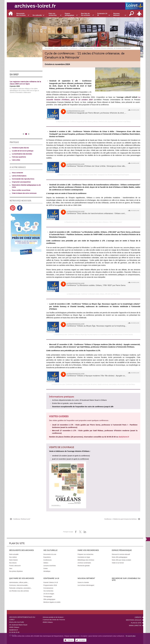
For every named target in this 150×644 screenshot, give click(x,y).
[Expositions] (47, 557)
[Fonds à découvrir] (15, 566)
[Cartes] (45, 568)
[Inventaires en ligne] (84, 557)
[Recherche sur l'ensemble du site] (132, 13)
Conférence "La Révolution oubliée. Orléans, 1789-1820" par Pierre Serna (100, 294)
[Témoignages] (48, 597)
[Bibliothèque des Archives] (86, 560)
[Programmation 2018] (50, 585)
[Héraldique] (47, 571)
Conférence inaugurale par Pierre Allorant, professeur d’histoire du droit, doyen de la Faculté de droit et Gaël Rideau (100, 122)
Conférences (74, 48)
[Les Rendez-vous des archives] (19, 591)
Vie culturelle (64, 48)
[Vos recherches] (48, 591)
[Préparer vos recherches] (85, 554)
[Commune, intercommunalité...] (19, 585)
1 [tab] (24, 134)
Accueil (57, 48)
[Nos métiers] (13, 557)
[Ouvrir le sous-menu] (23, 13)
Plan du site (136, 623)
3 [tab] (29, 134)
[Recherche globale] (84, 566)
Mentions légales (134, 620)
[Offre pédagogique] (49, 599)
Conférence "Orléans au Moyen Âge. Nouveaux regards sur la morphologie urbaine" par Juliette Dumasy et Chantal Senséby (100, 335)
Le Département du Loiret (63, 122)
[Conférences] (47, 560)
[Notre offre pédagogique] (120, 557)
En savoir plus (131, 636)
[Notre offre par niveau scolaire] (122, 560)
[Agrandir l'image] (118, 79)
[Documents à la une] (50, 554)
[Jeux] (11, 568)
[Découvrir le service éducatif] (121, 554)
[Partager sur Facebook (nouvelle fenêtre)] (76, 532)
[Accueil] (11, 13)
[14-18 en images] (49, 594)
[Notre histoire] (13, 560)
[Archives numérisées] (84, 563)
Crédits (138, 617)
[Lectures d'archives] (50, 566)
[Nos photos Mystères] (16, 571)
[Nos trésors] (13, 563)
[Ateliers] (46, 563)
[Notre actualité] (14, 554)
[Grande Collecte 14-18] (51, 582)
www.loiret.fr (135, 625)
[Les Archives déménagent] (86, 585)
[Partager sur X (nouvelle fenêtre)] (80, 532)
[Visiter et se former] (118, 563)
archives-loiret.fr (35, 6)
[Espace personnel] (139, 13)
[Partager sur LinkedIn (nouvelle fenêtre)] (85, 532)
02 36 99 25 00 (14, 632)
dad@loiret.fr (14, 630)
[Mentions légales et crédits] (52, 602)
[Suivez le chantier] (83, 582)
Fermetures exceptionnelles (20, 117)
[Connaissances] (48, 588)
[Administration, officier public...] (19, 582)
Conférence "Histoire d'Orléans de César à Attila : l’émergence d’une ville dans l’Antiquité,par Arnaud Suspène (100, 175)
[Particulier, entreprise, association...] (20, 588)
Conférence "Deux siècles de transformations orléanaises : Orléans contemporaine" (100, 222)
